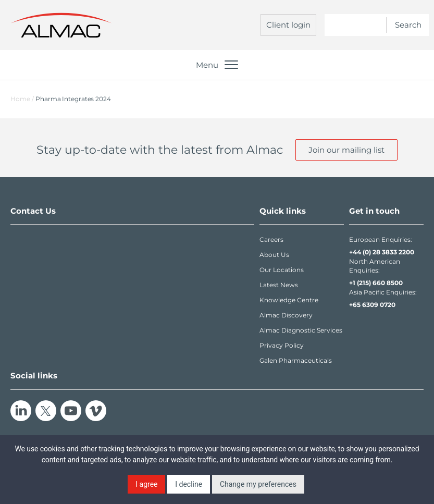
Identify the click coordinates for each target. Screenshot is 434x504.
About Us (274, 255)
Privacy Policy (282, 345)
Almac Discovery (286, 315)
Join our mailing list (346, 150)
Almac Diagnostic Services (301, 330)
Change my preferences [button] (258, 484)
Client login (288, 25)
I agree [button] (146, 484)
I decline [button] (189, 484)
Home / (22, 99)
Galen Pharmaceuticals (296, 360)
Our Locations (282, 270)
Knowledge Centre (289, 300)
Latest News (279, 285)
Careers (271, 239)
